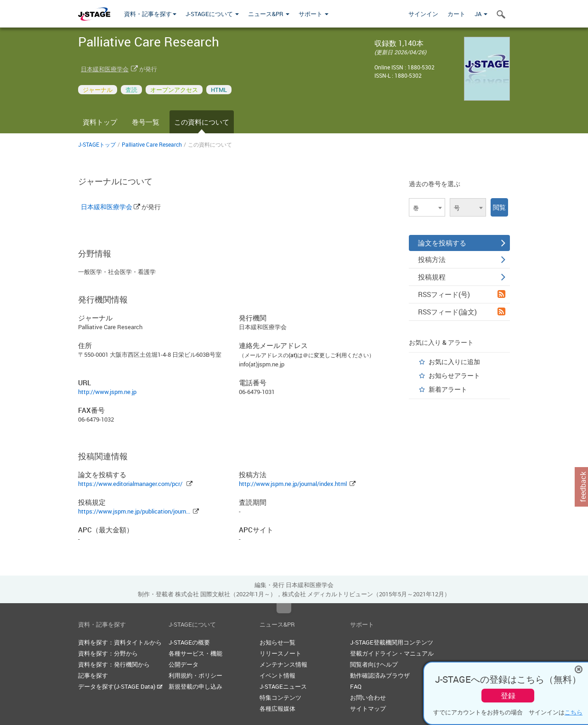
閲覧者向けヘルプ (374, 664)
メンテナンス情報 (283, 664)
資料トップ (100, 122)
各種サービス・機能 (195, 653)
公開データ (184, 664)
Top (284, 608)
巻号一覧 (146, 122)
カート (456, 14)
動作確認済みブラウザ (380, 675)
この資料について (202, 122)
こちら (574, 712)
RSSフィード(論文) (462, 312)
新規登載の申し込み (195, 686)
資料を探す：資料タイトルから (120, 642)
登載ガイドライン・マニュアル (392, 653)
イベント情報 (277, 675)
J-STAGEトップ (97, 144)
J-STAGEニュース (283, 686)
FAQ (356, 686)
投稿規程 (462, 277)
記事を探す (93, 675)
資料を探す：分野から (108, 653)
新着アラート (448, 389)
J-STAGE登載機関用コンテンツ (392, 642)
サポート (314, 14)
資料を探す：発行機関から (114, 664)
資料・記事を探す (150, 14)
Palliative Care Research (152, 144)
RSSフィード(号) (462, 294)
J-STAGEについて (212, 14)
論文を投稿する (462, 243)
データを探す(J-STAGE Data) (120, 686)
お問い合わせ (368, 697)
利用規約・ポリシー (195, 675)
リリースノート (280, 653)
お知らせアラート (454, 375)
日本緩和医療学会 (105, 69)
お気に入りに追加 (454, 362)
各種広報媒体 (277, 708)
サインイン (423, 14)
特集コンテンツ (280, 697)
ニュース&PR (269, 14)
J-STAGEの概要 (189, 642)
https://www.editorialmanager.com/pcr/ (130, 484)
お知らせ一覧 (277, 642)
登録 (508, 696)
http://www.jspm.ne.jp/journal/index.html (293, 484)
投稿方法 (462, 259)
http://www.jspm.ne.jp (107, 392)
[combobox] (427, 207)
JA (481, 14)
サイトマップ (368, 708)
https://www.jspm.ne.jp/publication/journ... (134, 511)
